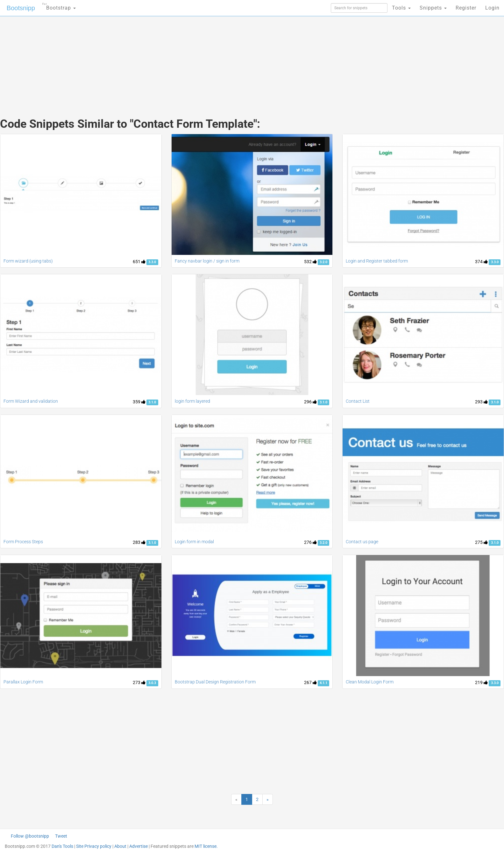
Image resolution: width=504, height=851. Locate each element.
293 (481, 402)
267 (310, 682)
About (120, 846)
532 (310, 262)
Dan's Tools (62, 846)
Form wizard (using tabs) (28, 261)
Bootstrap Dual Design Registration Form (215, 682)
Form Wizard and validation (31, 401)
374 (481, 262)
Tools (401, 8)
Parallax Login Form (23, 682)
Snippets (433, 8)
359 (139, 402)
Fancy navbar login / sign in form (207, 261)
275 (481, 542)
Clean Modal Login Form (370, 682)
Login (492, 8)
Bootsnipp (21, 8)
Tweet (61, 836)
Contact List (358, 401)
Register (466, 8)
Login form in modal (194, 542)
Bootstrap (59, 6)
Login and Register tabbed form (377, 261)
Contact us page (362, 542)
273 (139, 682)
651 (139, 262)
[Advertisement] (204, 61)
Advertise (138, 846)
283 (139, 542)
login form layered (192, 401)
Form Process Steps (23, 542)
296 (310, 402)
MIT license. (206, 846)
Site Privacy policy (94, 846)
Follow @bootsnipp (30, 836)
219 (481, 682)
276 (310, 542)
